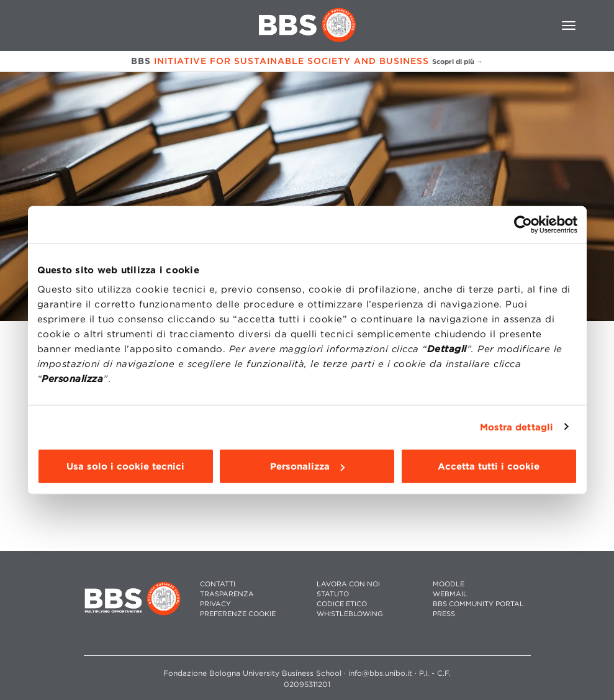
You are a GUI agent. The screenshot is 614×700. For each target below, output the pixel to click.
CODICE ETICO (342, 604)
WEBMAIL (450, 594)
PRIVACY (215, 604)
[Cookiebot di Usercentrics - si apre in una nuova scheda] (523, 224)
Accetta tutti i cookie (489, 466)
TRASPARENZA (227, 594)
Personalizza (307, 466)
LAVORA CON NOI (348, 584)
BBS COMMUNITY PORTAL (478, 604)
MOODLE (449, 584)
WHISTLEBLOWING (350, 614)
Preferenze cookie (238, 614)
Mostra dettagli (517, 427)
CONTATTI (218, 584)
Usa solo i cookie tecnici (125, 466)
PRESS (444, 614)
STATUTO (333, 594)
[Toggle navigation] (569, 25)
